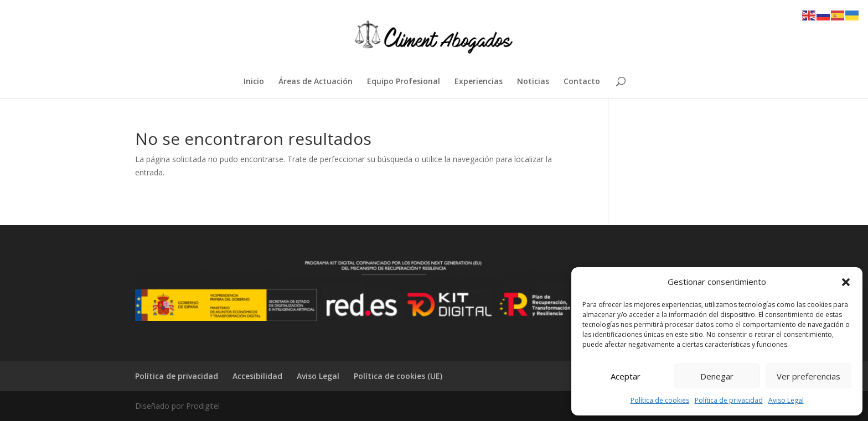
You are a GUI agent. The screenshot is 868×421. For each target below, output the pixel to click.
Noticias (533, 82)
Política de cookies (660, 400)
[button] (846, 282)
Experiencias (479, 82)
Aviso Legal (786, 400)
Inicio (254, 82)
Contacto (582, 82)
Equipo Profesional (404, 82)
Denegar (717, 376)
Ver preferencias (808, 376)
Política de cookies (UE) (398, 376)
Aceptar (626, 376)
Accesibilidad (257, 376)
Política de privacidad (729, 400)
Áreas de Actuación (316, 82)
